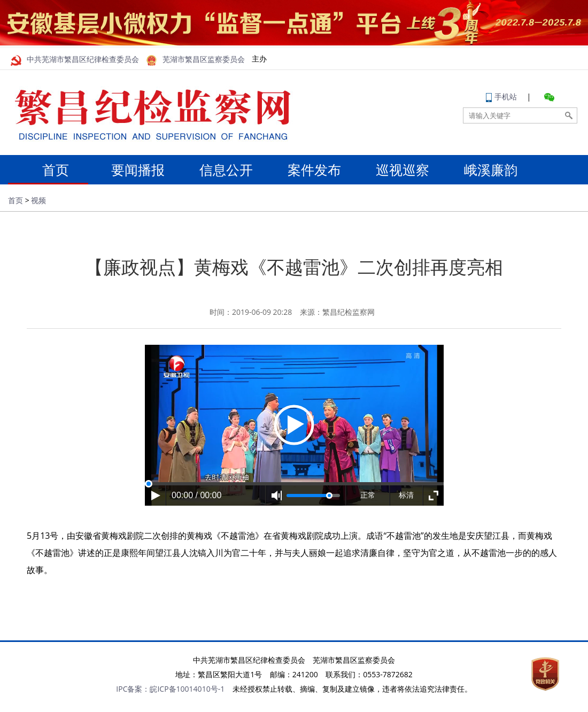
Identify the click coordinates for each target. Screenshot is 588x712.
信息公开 (226, 169)
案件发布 (314, 169)
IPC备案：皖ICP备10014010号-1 (170, 689)
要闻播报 (138, 169)
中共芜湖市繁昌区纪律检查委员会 (75, 60)
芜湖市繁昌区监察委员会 (196, 60)
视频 (38, 200)
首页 (49, 169)
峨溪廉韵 (491, 169)
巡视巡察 (403, 169)
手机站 (501, 96)
